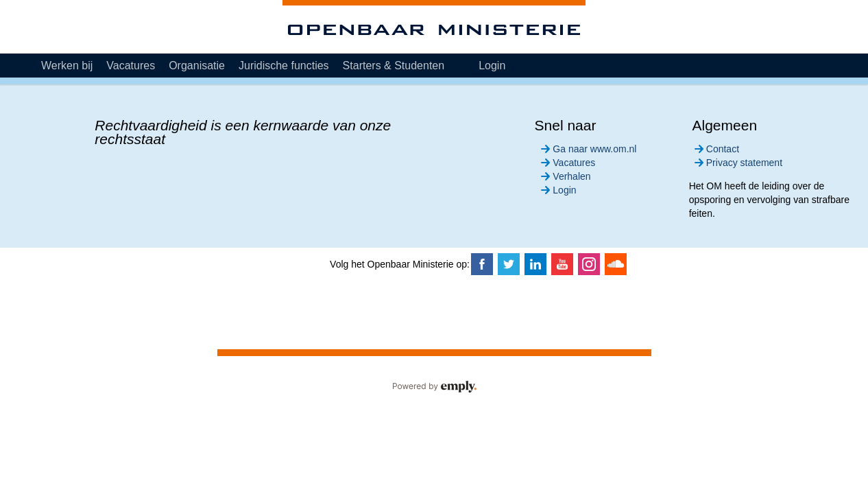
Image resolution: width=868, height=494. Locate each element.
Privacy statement (737, 163)
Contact (715, 149)
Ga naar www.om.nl (587, 149)
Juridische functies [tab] (284, 66)
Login (492, 66)
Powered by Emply (434, 387)
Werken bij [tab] (67, 66)
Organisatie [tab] (197, 66)
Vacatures (567, 163)
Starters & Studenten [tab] (394, 66)
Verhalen (564, 176)
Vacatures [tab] (131, 66)
